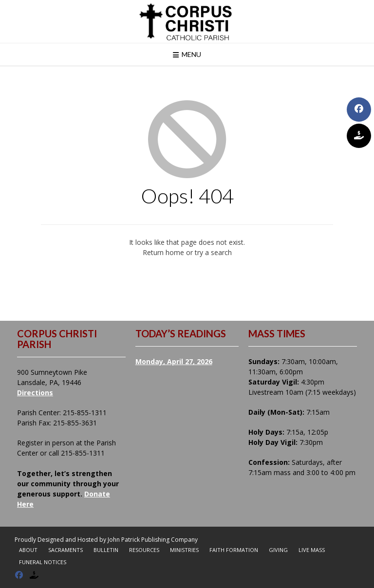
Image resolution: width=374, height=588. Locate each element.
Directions (35, 393)
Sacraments (65, 550)
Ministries (184, 550)
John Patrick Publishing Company (153, 540)
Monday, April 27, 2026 (174, 361)
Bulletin (106, 550)
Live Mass (312, 550)
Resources (144, 550)
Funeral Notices (43, 562)
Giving (278, 550)
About (28, 550)
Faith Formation (234, 550)
